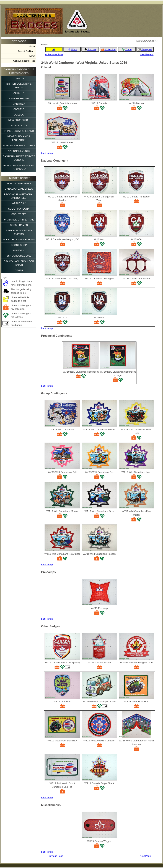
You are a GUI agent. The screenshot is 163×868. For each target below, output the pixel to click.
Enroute (90, 49)
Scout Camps (19, 225)
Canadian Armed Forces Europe (19, 158)
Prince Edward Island (19, 131)
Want (72, 49)
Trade (127, 49)
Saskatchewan (19, 98)
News (32, 56)
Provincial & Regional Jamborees (19, 196)
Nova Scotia (19, 126)
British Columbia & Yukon (19, 86)
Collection (108, 49)
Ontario (19, 109)
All (54, 49)
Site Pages (19, 41)
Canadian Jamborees (19, 189)
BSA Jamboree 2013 (19, 256)
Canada (19, 78)
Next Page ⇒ (147, 54)
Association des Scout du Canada (19, 167)
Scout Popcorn (19, 209)
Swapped (145, 49)
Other (19, 270)
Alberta (19, 93)
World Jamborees (19, 183)
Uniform (19, 250)
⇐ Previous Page (54, 54)
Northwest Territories (19, 145)
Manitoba (19, 104)
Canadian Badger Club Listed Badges (19, 71)
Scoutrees (19, 214)
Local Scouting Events (19, 239)
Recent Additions (26, 51)
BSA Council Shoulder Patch (19, 263)
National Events (19, 151)
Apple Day (19, 203)
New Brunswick (19, 120)
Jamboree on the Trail (19, 220)
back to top (47, 153)
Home (32, 46)
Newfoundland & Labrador (19, 138)
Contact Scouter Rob (24, 61)
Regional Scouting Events (19, 232)
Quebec (19, 115)
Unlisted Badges (19, 178)
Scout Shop (19, 245)
